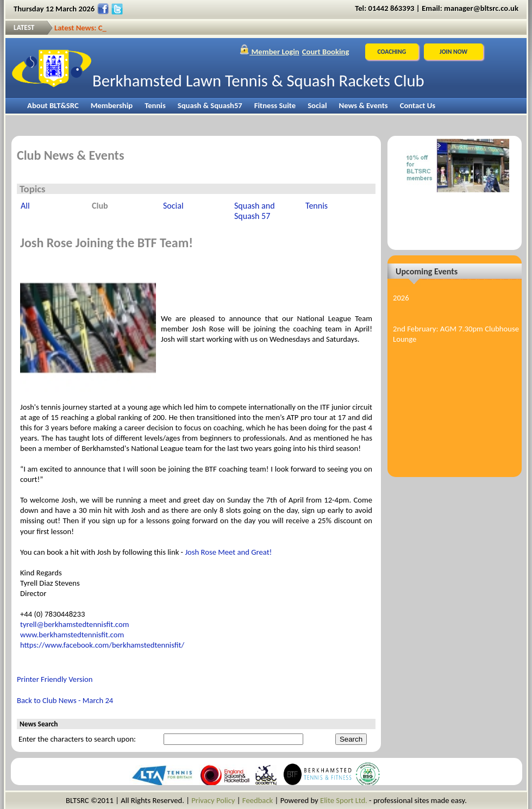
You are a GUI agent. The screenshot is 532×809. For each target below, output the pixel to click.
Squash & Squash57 (210, 105)
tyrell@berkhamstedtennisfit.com (74, 624)
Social (317, 105)
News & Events (364, 105)
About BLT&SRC (53, 105)
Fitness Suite (275, 105)
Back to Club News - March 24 (65, 700)
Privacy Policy (213, 800)
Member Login (269, 52)
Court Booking (326, 52)
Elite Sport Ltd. (344, 800)
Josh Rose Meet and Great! (228, 552)
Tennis (155, 105)
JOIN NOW (453, 52)
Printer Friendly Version (55, 679)
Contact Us (418, 105)
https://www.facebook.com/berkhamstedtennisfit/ (102, 645)
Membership (112, 105)
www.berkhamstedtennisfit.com (72, 635)
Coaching (392, 52)
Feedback (258, 800)
